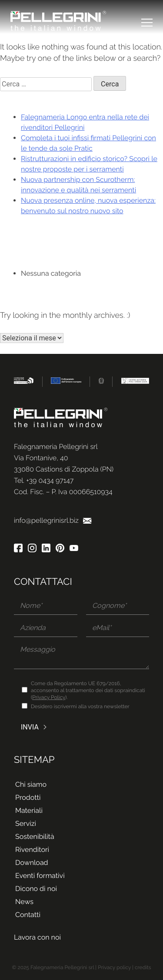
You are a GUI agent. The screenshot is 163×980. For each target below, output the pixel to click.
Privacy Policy (49, 697)
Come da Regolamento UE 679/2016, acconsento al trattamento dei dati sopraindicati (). (88, 690)
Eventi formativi (40, 876)
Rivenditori (32, 850)
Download (32, 863)
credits (143, 967)
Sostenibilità (35, 836)
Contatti (28, 915)
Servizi (26, 823)
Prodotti (28, 797)
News (24, 902)
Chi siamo (31, 784)
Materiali (29, 810)
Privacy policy (114, 967)
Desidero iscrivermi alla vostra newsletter (80, 706)
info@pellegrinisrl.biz (53, 520)
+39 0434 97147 (50, 480)
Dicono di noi (36, 889)
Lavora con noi (37, 937)
